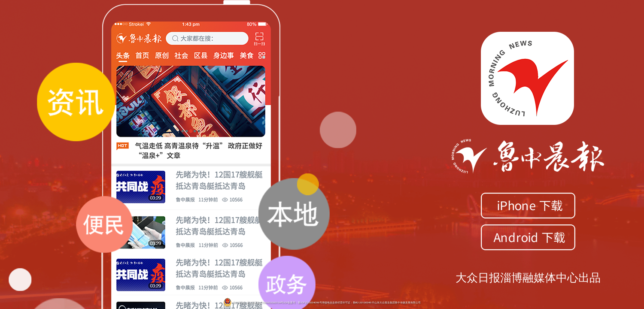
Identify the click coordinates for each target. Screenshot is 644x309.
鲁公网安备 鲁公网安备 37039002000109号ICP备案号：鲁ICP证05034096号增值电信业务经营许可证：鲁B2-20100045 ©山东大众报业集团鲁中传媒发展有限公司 (322, 303)
